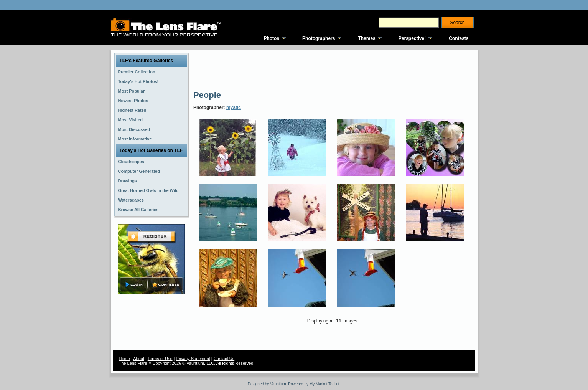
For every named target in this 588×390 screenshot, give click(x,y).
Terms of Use (160, 359)
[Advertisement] (333, 69)
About (139, 359)
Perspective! (412, 38)
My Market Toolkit (324, 384)
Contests (459, 38)
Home (124, 359)
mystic (234, 107)
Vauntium (278, 384)
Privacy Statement (193, 359)
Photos (271, 38)
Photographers (319, 38)
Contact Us (224, 359)
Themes (366, 38)
